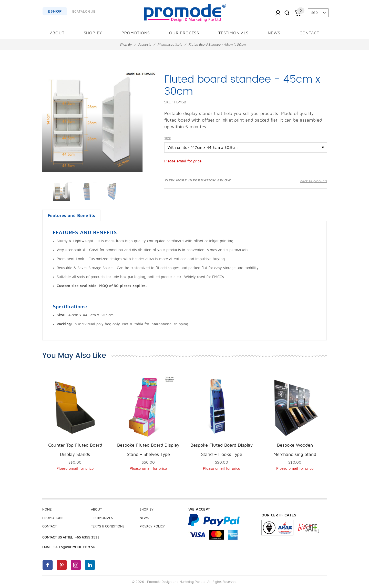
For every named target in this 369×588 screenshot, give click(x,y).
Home (47, 509)
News (274, 33)
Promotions (136, 33)
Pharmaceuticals (170, 45)
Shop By (93, 33)
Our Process (184, 33)
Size (167, 139)
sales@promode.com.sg (74, 547)
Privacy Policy (152, 526)
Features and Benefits (71, 215)
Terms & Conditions (108, 526)
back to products (314, 181)
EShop (55, 11)
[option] (62, 191)
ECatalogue (84, 12)
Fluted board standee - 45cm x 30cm (217, 45)
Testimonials (233, 33)
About (57, 33)
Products (145, 45)
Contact (309, 33)
